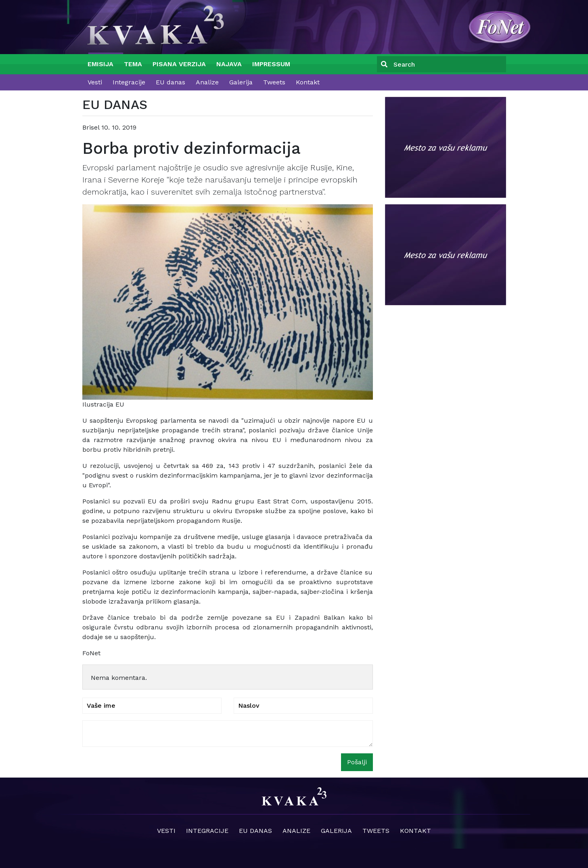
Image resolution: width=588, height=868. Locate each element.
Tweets (274, 82)
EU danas (171, 82)
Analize (207, 82)
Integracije (129, 82)
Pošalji (357, 762)
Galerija (241, 82)
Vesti (95, 82)
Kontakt (308, 82)
